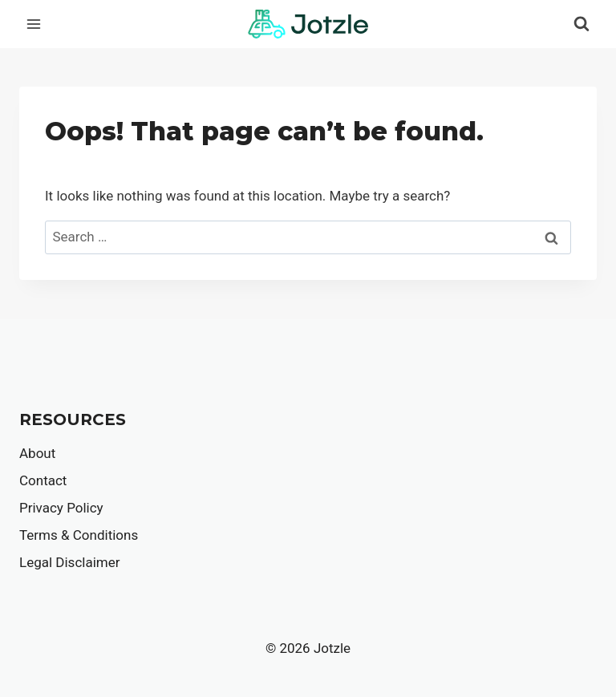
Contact (43, 480)
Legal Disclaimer (69, 562)
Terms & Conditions (79, 535)
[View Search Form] (582, 24)
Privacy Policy (61, 508)
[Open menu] (34, 24)
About (37, 453)
